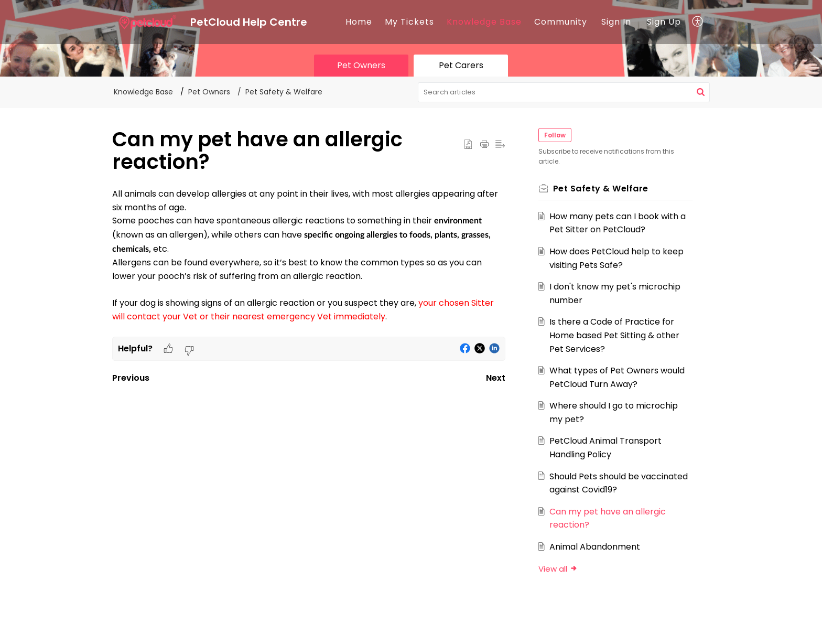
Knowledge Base (484, 22)
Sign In (616, 22)
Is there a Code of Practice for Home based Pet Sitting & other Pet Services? (615, 335)
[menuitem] (616, 22)
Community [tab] (561, 22)
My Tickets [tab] (409, 22)
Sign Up (664, 22)
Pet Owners (209, 92)
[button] (698, 22)
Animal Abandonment (595, 547)
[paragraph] (309, 262)
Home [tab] (359, 22)
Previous (131, 378)
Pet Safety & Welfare (284, 92)
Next (496, 378)
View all (559, 569)
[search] (564, 92)
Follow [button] (555, 135)
